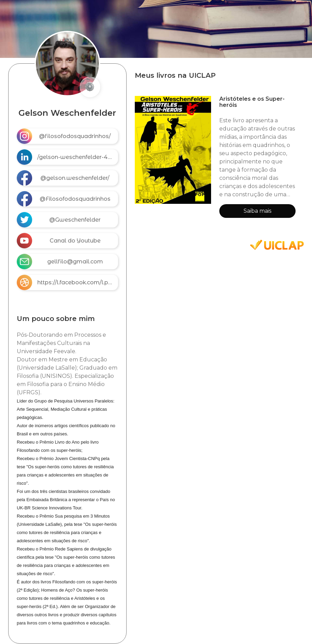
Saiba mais (257, 211)
